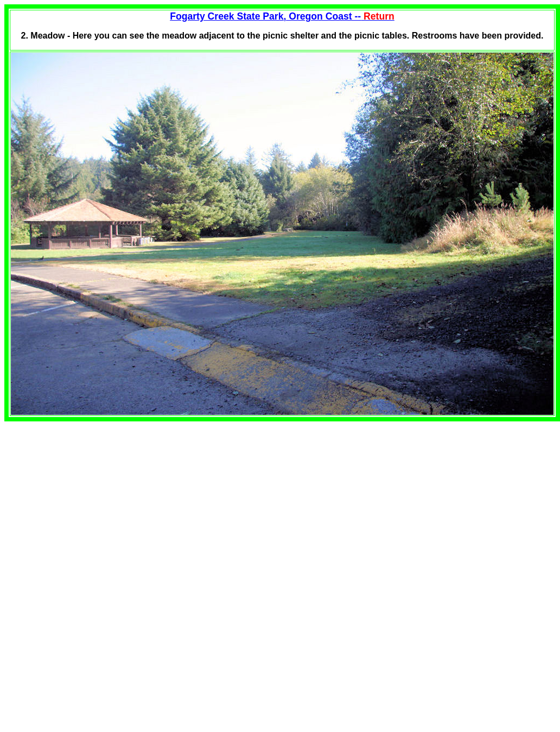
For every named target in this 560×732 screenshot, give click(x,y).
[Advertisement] (96, 497)
